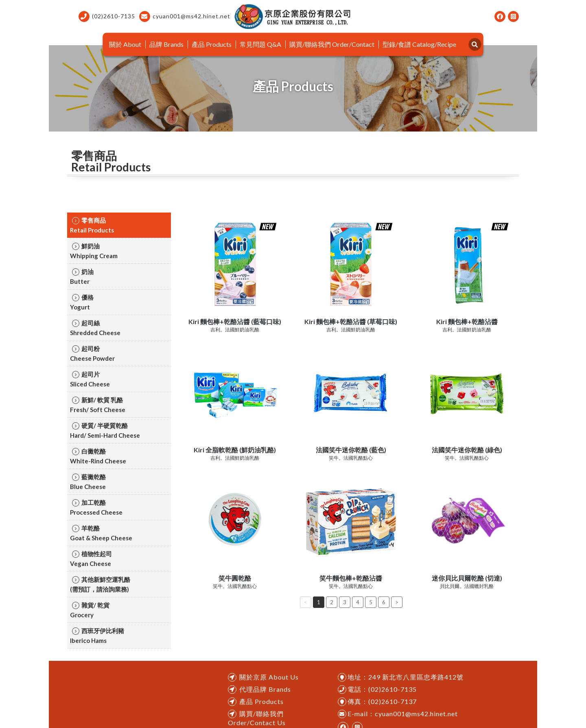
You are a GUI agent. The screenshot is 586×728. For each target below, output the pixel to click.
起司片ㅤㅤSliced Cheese (90, 379)
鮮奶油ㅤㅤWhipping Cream (94, 251)
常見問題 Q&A (260, 44)
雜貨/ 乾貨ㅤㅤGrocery (90, 610)
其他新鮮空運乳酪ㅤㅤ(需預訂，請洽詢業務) (100, 584)
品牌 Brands (166, 44)
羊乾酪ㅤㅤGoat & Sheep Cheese (101, 533)
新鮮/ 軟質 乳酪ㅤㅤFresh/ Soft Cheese (98, 405)
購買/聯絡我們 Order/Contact (332, 44)
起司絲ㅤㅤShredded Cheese (95, 328)
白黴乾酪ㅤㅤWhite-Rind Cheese (98, 456)
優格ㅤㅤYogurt (82, 302)
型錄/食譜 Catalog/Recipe (419, 44)
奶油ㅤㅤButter (82, 276)
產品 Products (212, 44)
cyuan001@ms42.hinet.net (185, 16)
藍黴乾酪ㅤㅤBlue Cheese (88, 482)
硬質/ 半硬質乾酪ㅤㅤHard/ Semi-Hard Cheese (105, 430)
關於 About (125, 44)
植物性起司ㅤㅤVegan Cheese (91, 559)
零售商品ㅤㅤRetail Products (92, 225)
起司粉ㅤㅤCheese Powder (92, 353)
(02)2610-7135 (107, 16)
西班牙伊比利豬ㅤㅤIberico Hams (97, 636)
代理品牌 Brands (265, 689)
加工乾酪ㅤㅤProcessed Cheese (96, 507)
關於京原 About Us (269, 677)
